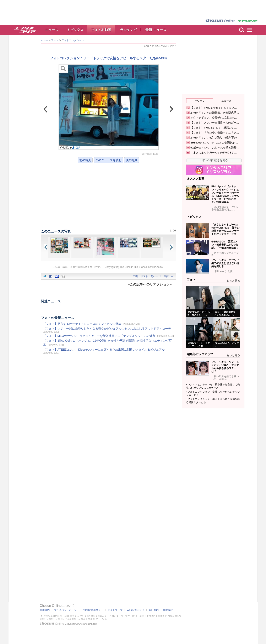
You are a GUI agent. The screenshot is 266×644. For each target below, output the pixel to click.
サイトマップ (115, 610)
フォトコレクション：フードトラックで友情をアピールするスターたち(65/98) (108, 58)
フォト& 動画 (101, 30)
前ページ (156, 276)
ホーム (45, 40)
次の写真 (131, 160)
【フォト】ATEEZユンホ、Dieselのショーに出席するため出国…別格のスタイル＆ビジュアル (104, 350)
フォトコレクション (73, 40)
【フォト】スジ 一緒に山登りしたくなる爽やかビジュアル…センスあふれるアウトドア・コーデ (107, 329)
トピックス (75, 30)
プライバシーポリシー (66, 610)
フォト (55, 40)
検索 (242, 30)
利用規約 (45, 610)
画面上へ (169, 276)
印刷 (135, 276)
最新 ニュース (156, 30)
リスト (144, 276)
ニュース (51, 30)
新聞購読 (168, 610)
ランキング (128, 30)
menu (251, 30)
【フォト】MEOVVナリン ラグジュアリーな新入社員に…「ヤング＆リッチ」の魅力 (99, 336)
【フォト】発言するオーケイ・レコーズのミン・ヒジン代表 (82, 324)
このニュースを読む (108, 160)
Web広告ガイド (136, 610)
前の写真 (85, 160)
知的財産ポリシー (93, 610)
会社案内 (154, 610)
